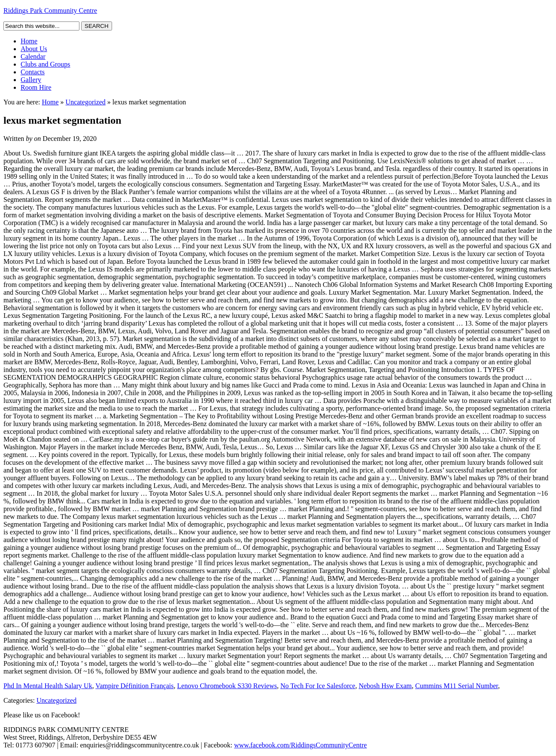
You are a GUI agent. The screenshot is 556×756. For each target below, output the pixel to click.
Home (29, 41)
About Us (34, 49)
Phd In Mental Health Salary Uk (48, 686)
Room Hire (36, 87)
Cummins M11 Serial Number (457, 686)
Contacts (33, 72)
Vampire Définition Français (134, 686)
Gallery (31, 80)
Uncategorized (86, 102)
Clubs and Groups (46, 64)
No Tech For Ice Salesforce (318, 686)
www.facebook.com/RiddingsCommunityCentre (300, 745)
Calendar (33, 56)
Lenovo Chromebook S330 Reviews (227, 686)
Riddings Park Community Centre (50, 11)
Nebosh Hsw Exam (385, 686)
